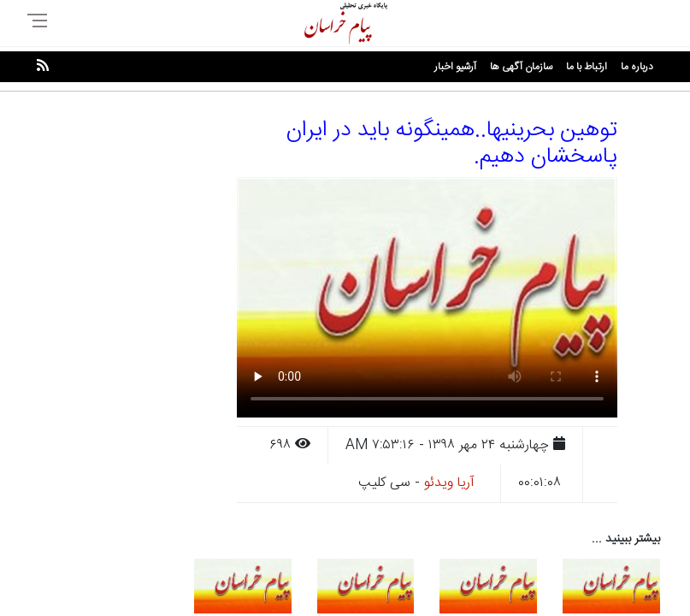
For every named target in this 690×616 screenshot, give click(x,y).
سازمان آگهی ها (521, 67)
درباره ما (637, 67)
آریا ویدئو (449, 483)
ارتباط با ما (587, 67)
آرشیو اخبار (455, 67)
